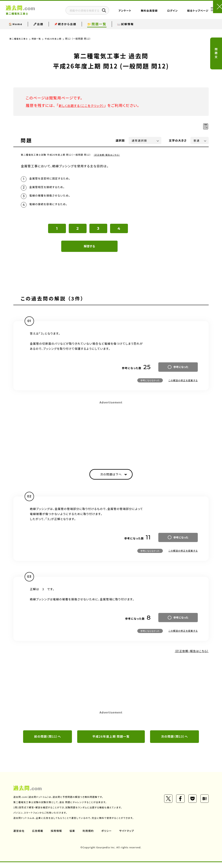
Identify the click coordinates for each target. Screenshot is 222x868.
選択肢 (120, 140)
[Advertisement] (111, 436)
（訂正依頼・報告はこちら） (108, 155)
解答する (89, 250)
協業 (74, 836)
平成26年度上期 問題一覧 (111, 742)
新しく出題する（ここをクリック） (86, 105)
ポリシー (109, 836)
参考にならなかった (150, 385)
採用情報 (57, 836)
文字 (178, 140)
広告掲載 (38, 836)
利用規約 (90, 836)
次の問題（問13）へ (174, 742)
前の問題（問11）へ (48, 742)
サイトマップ (129, 836)
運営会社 (19, 836)
